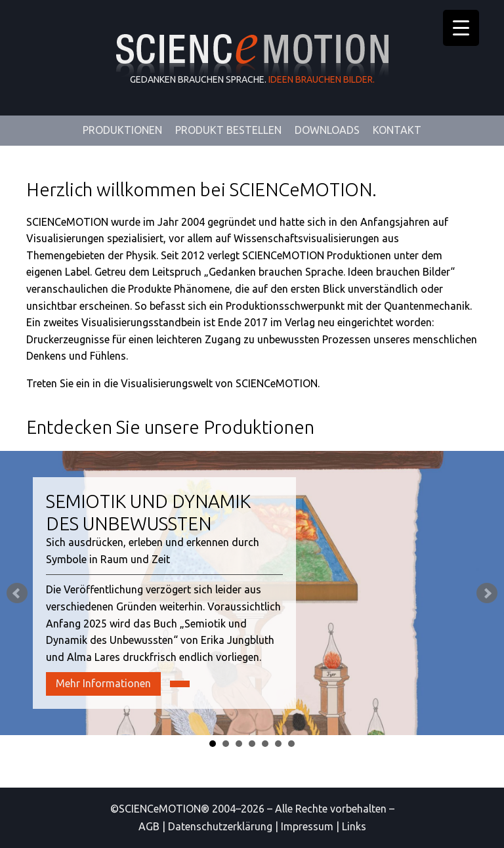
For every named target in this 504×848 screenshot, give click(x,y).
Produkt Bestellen (228, 130)
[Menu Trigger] (461, 28)
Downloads (327, 130)
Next (487, 593)
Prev (17, 593)
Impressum (307, 826)
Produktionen (122, 130)
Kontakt (397, 130)
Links (354, 826)
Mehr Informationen (103, 683)
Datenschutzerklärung (220, 826)
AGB (149, 826)
